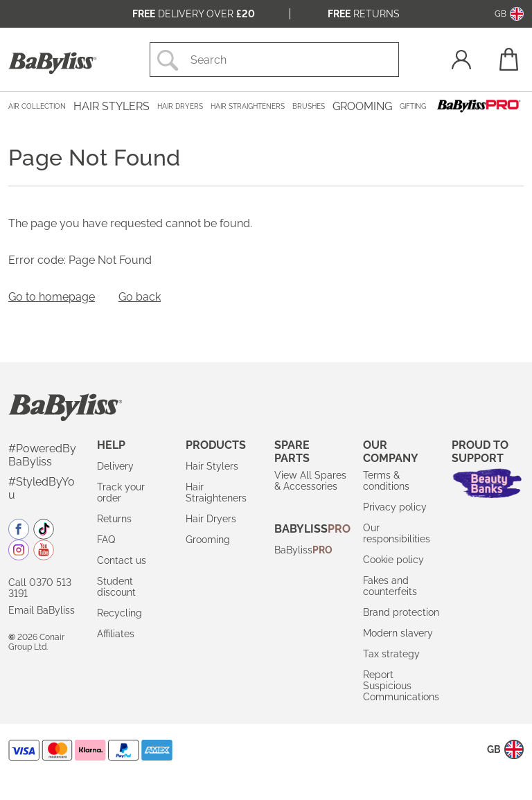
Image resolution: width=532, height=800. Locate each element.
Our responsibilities (397, 533)
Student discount (116, 587)
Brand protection (401, 612)
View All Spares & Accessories (310, 481)
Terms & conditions (386, 481)
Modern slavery (398, 633)
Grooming (208, 540)
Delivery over (194, 14)
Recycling (119, 613)
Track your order (121, 492)
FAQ (106, 540)
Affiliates (116, 634)
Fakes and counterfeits (390, 586)
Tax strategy (391, 654)
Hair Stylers (212, 466)
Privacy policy (395, 507)
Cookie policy (393, 560)
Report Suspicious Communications (401, 686)
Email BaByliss (42, 610)
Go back (140, 297)
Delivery (115, 466)
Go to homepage (52, 297)
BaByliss (303, 550)
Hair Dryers (211, 519)
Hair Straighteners (216, 492)
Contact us (122, 560)
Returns (364, 14)
